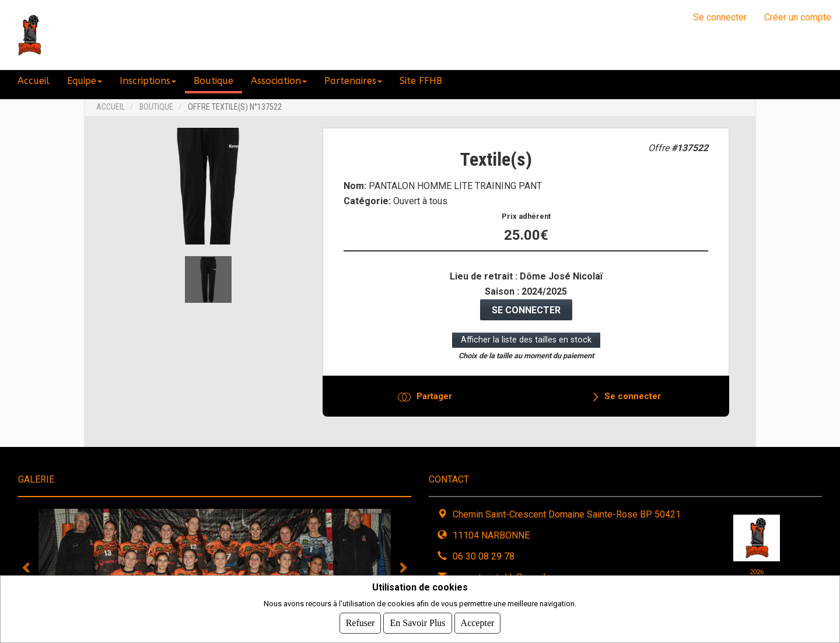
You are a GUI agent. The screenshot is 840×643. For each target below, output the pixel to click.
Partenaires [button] (353, 81)
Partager (434, 396)
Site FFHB (421, 81)
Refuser (360, 623)
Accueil (34, 81)
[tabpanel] (215, 567)
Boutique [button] (213, 81)
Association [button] (279, 81)
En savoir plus (417, 623)
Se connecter (720, 17)
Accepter (478, 623)
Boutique (156, 107)
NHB (80, 35)
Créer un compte (798, 17)
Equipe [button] (85, 81)
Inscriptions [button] (148, 81)
